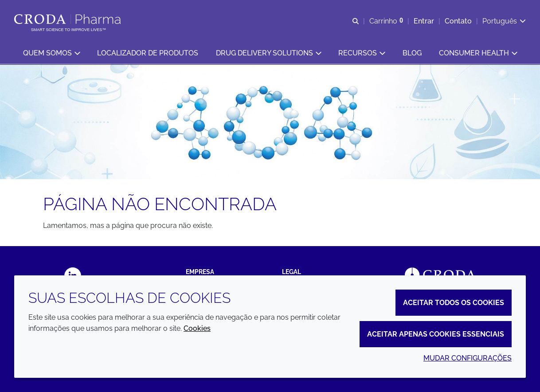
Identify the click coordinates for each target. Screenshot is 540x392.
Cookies (197, 328)
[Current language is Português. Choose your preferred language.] (504, 21)
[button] (51, 53)
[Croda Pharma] (68, 19)
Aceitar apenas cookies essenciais (436, 334)
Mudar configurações (468, 358)
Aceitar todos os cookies (454, 303)
